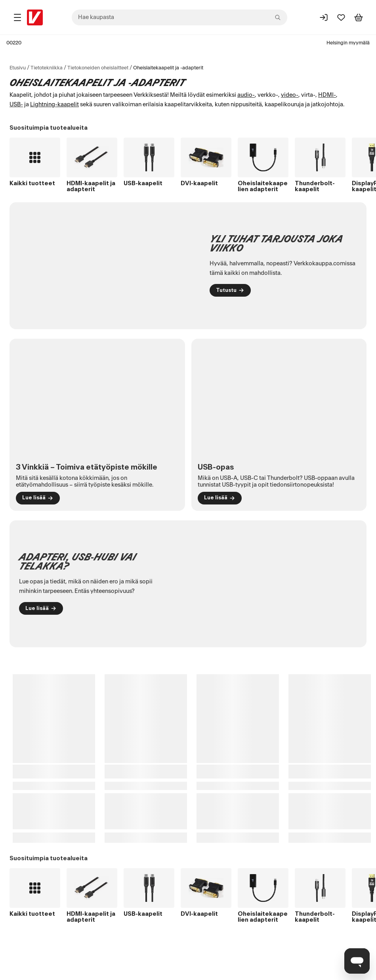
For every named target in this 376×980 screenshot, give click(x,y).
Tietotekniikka (47, 68)
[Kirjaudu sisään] (324, 17)
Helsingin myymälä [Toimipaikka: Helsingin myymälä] (348, 43)
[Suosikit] (341, 17)
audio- (246, 95)
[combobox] (179, 17)
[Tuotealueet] (17, 17)
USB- (16, 105)
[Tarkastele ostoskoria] (359, 17)
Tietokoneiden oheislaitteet (98, 68)
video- (290, 95)
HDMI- (327, 95)
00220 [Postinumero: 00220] (14, 43)
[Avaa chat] (357, 961)
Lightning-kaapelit (54, 105)
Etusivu (18, 68)
